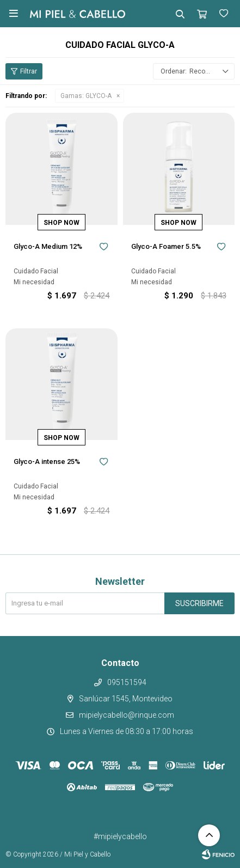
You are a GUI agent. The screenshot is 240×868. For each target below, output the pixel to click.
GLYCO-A (86, 96)
